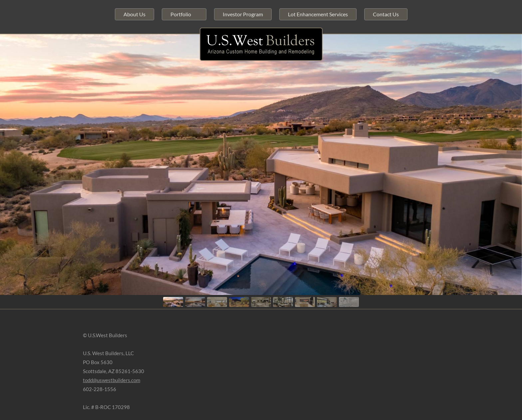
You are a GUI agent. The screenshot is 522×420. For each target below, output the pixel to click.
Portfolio (181, 14)
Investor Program (243, 14)
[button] (173, 302)
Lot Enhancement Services (318, 14)
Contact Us (386, 14)
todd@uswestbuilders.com (112, 380)
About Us (134, 14)
